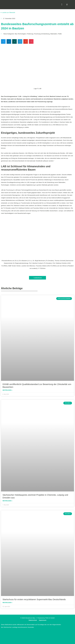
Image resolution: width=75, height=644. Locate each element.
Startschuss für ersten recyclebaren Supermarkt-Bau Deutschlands (34, 599)
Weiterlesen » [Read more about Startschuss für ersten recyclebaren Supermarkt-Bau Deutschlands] (7, 603)
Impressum (43, 620)
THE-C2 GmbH (50, 618)
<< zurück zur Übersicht (8, 12)
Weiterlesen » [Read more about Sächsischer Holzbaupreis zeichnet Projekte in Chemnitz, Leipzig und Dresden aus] (7, 501)
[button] (62, 4)
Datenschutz (33, 620)
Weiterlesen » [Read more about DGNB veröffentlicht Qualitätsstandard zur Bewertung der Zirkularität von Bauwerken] (7, 390)
